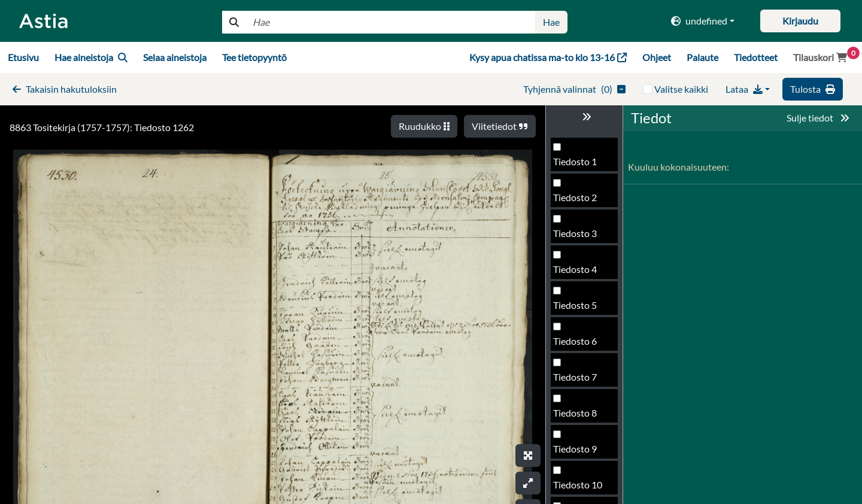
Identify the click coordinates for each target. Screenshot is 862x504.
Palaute (702, 57)
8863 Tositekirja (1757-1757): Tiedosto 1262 (102, 127)
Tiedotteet (756, 57)
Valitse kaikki (681, 89)
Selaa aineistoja (175, 57)
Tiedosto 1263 (583, 344)
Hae (551, 22)
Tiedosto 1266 (583, 452)
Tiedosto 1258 (583, 165)
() (574, 89)
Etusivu (23, 57)
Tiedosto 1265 (583, 416)
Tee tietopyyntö (254, 57)
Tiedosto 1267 (583, 488)
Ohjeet (657, 57)
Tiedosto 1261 (583, 273)
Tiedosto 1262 (583, 309)
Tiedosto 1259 (583, 201)
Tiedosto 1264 (583, 380)
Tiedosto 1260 (583, 237)
